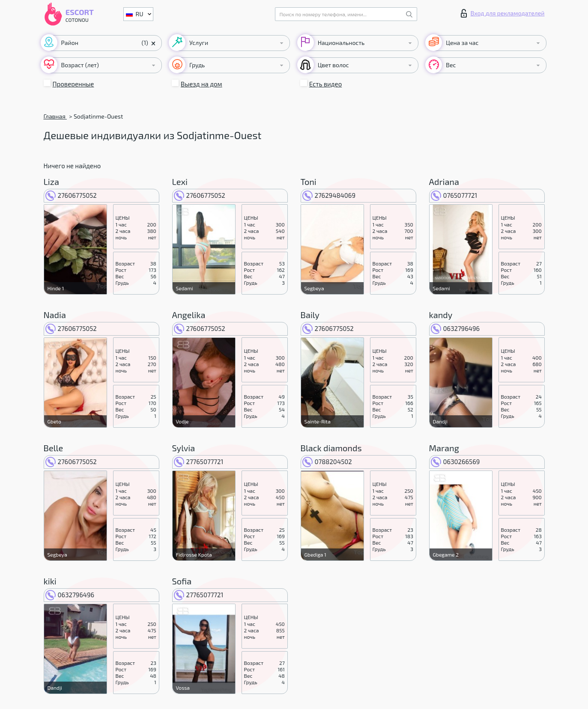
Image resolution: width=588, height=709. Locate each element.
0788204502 (327, 462)
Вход (503, 13)
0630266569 (455, 462)
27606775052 (71, 195)
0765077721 (454, 195)
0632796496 (455, 328)
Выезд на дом (201, 84)
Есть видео (326, 84)
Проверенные (73, 84)
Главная (55, 116)
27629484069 (329, 195)
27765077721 (199, 462)
